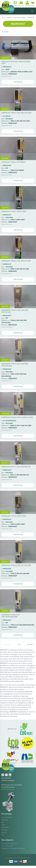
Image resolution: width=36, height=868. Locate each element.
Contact (21, 4)
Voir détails (18, 82)
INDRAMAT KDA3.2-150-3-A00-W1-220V (17, 417)
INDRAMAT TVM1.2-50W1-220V (14, 516)
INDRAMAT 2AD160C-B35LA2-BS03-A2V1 (16, 63)
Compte (27, 4)
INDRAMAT (7, 67)
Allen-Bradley (7, 817)
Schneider (5, 827)
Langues (15, 4)
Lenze (3, 825)
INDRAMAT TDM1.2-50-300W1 (13, 162)
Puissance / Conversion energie (13, 849)
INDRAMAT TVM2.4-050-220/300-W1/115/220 (15, 311)
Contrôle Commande (9, 843)
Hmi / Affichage (7, 846)
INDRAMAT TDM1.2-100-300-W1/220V (17, 113)
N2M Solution (27, 858)
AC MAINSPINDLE (9, 421)
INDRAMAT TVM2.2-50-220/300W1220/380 (11, 616)
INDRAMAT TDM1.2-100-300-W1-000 (16, 261)
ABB (3, 822)
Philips (4, 832)
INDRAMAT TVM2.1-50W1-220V (14, 211)
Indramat (5, 820)
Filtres (5, 32)
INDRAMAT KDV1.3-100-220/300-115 (16, 467)
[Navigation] (32, 11)
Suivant (31, 645)
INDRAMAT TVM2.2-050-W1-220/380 (16, 565)
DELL (3, 835)
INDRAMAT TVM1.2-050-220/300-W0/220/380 (15, 365)
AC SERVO (7, 116)
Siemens (4, 830)
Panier (33, 4)
